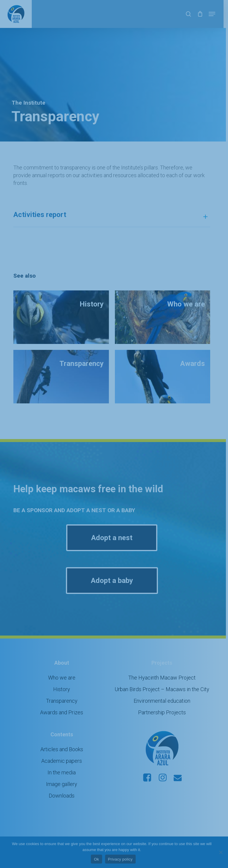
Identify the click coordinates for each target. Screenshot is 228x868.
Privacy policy (122, 859)
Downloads (63, 788)
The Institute (31, 103)
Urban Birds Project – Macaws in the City (165, 681)
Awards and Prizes (63, 705)
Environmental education (165, 693)
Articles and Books (63, 742)
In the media (63, 765)
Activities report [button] (114, 208)
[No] (221, 852)
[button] (216, 14)
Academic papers (63, 753)
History (63, 681)
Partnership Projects (165, 705)
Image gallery (63, 776)
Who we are (63, 670)
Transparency (63, 693)
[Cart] (204, 14)
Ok (99, 859)
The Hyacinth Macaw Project (165, 670)
